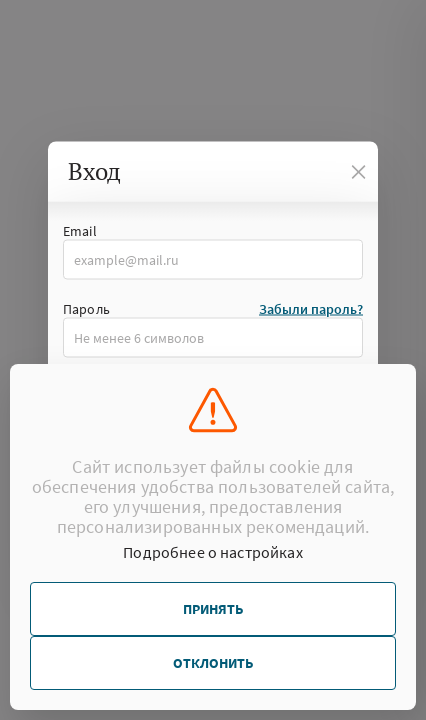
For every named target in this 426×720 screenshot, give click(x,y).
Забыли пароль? (311, 309)
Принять (213, 609)
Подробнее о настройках (213, 552)
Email (80, 231)
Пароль (86, 309)
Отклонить (213, 663)
